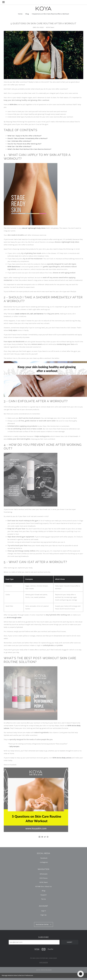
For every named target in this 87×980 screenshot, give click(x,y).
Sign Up (43, 915)
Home (20, 14)
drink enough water (14, 618)
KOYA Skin (14, 104)
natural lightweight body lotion (34, 228)
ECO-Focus (44, 878)
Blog (27, 14)
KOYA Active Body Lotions (62, 758)
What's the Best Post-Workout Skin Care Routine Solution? (29, 149)
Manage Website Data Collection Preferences (17, 975)
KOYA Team (44, 882)
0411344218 (44, 962)
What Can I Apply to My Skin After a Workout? (25, 136)
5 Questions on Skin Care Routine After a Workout (50, 14)
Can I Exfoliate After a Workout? (19, 141)
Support (44, 895)
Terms (44, 899)
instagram (44, 862)
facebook (44, 858)
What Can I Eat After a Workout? (19, 146)
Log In (43, 911)
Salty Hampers (14, 746)
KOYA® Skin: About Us (43, 886)
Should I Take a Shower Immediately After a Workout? (28, 138)
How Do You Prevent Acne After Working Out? (24, 144)
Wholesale (44, 874)
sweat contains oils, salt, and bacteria (29, 314)
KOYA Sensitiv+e (14, 267)
